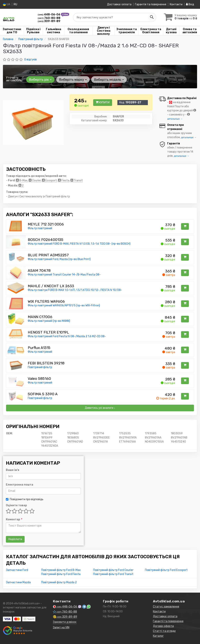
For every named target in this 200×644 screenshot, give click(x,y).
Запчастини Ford (17, 570)
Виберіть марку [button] (73, 79)
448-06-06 (49, 15)
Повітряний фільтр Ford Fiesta (61, 574)
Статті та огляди (164, 631)
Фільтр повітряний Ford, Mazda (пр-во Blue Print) (59, 259)
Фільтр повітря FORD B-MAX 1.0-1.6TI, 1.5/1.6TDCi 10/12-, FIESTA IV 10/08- (75, 290)
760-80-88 (49, 18)
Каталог (158, 636)
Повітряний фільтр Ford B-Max (61, 570)
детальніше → (175, 119)
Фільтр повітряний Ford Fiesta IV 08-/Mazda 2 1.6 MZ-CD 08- (67, 336)
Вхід (190, 4)
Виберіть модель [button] (109, 79)
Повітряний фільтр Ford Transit (113, 574)
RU (15, 4)
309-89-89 (49, 21)
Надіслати (15, 539)
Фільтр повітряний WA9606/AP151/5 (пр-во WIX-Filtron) (64, 305)
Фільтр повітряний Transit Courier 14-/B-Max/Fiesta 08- (64, 274)
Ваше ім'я (12, 470)
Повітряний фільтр (40, 367)
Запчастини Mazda (18, 582)
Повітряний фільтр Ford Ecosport (166, 570)
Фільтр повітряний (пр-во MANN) (49, 321)
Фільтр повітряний (40, 228)
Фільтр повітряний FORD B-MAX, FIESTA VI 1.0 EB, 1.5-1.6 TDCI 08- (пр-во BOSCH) (79, 244)
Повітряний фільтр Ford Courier (113, 570)
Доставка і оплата (119, 4)
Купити (103, 102)
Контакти (176, 4)
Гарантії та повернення (168, 621)
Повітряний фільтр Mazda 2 (59, 582)
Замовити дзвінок (65, 622)
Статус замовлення (166, 606)
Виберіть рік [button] (40, 79)
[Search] (151, 17)
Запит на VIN (61, 627)
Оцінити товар (16, 505)
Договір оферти (163, 626)
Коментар (14, 519)
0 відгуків (30, 59)
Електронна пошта (20, 484)
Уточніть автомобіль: (14, 79)
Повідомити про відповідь (25, 499)
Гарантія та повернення (151, 4)
